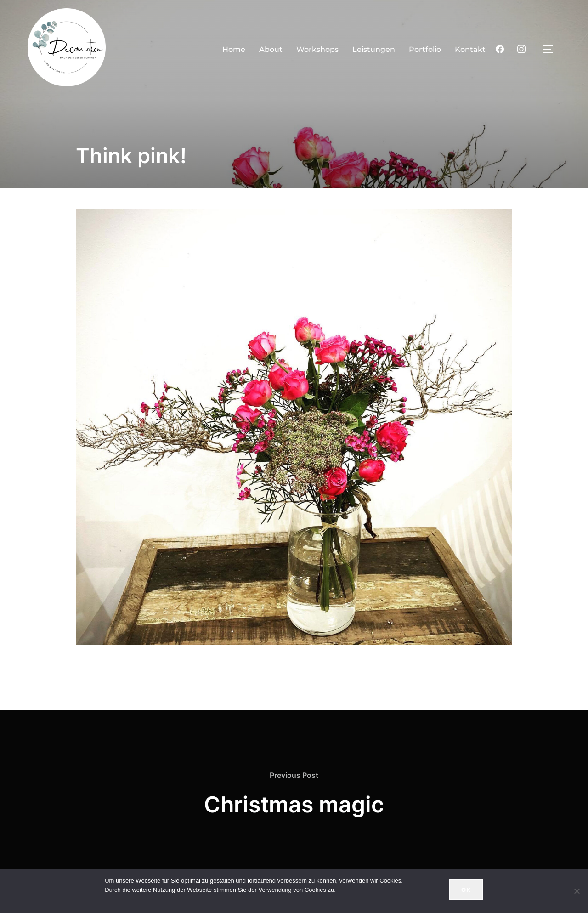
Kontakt (470, 49)
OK (466, 890)
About (271, 49)
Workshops (317, 49)
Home (234, 49)
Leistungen (374, 49)
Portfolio (425, 49)
